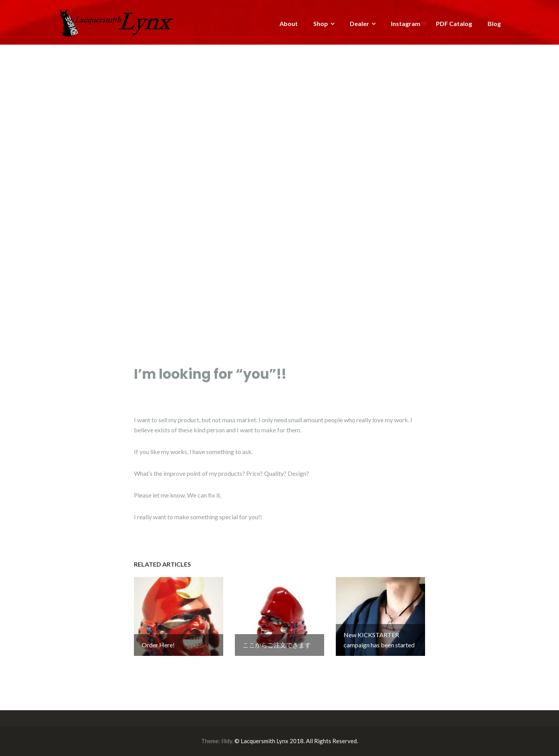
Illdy (227, 741)
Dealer (359, 23)
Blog (494, 23)
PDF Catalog (454, 23)
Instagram (406, 23)
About (289, 23)
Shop (321, 23)
